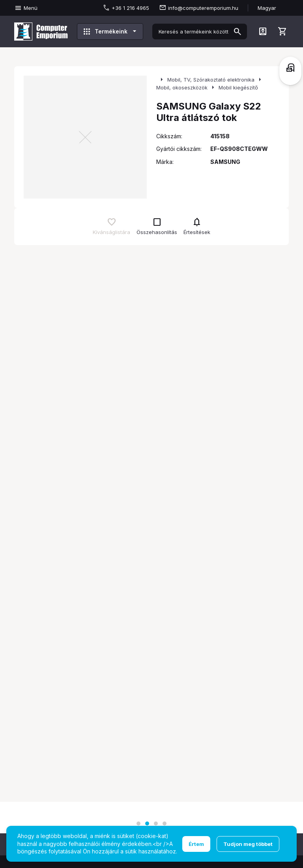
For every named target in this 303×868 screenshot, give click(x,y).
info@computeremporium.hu (203, 8)
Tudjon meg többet (248, 844)
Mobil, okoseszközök (182, 87)
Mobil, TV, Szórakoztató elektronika (211, 80)
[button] (138, 823)
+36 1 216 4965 (130, 8)
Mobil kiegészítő (238, 87)
